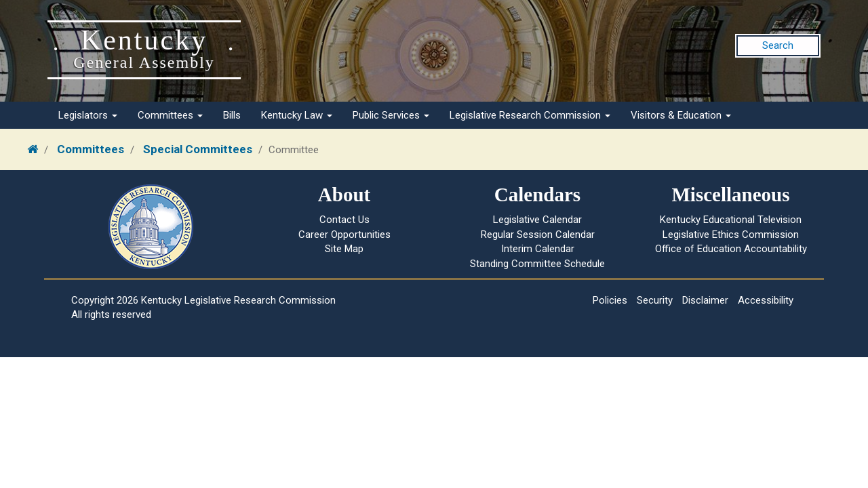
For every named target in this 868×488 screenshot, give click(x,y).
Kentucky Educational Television (731, 220)
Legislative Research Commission (530, 115)
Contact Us (344, 220)
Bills (232, 115)
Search (778, 45)
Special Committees (198, 149)
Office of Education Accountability (731, 249)
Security (655, 300)
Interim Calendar (538, 249)
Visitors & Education (681, 115)
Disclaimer (705, 300)
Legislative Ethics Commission (731, 235)
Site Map (344, 249)
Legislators (88, 115)
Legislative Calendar (537, 220)
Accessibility (766, 300)
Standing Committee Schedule (537, 264)
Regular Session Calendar (538, 235)
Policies (610, 300)
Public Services (391, 115)
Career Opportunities (344, 235)
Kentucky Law (297, 115)
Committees (170, 115)
